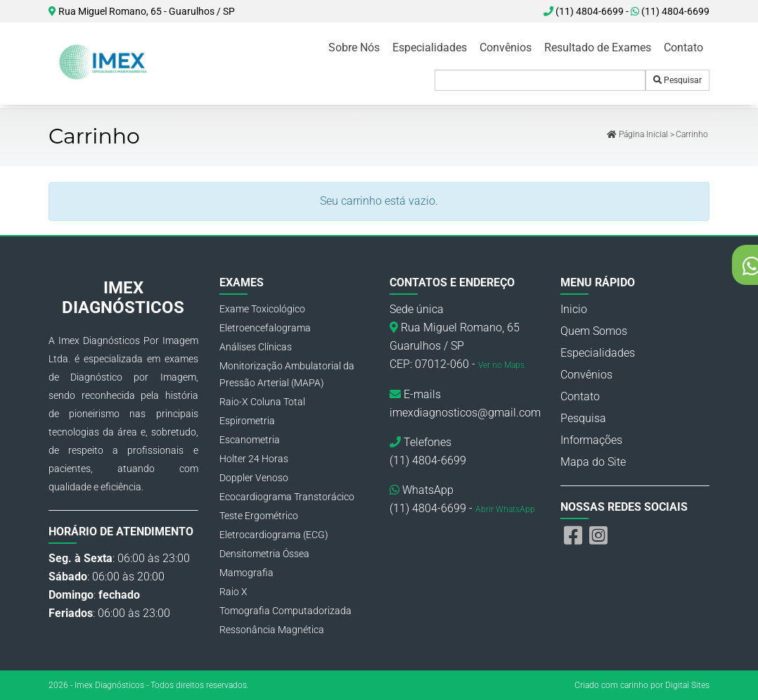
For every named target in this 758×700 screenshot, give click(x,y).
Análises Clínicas (256, 347)
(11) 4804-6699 (670, 11)
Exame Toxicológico (262, 309)
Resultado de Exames (598, 47)
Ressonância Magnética (272, 630)
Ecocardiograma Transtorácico (287, 497)
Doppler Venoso (254, 478)
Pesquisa (583, 418)
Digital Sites (687, 685)
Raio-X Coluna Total (262, 402)
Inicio (574, 309)
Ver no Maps (501, 365)
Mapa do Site (593, 462)
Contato (683, 47)
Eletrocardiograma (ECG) (274, 535)
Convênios (506, 47)
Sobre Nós (354, 47)
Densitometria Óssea (264, 554)
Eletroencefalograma (265, 328)
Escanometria (250, 440)
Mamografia (246, 573)
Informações (591, 440)
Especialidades (430, 47)
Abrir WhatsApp (505, 509)
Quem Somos (594, 331)
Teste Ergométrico (259, 516)
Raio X (233, 592)
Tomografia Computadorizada (285, 611)
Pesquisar (677, 80)
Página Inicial (637, 134)
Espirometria (247, 421)
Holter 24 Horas (254, 459)
